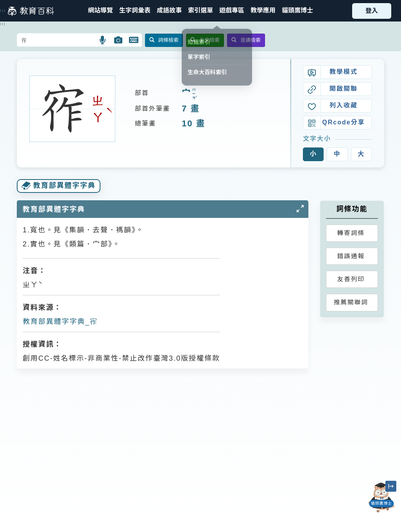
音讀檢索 (246, 40)
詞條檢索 (164, 40)
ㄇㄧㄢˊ (194, 94)
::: (3, 11)
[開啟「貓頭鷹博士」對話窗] (381, 498)
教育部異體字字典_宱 (60, 322)
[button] (200, 11)
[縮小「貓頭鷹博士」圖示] (391, 486)
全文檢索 (205, 40)
